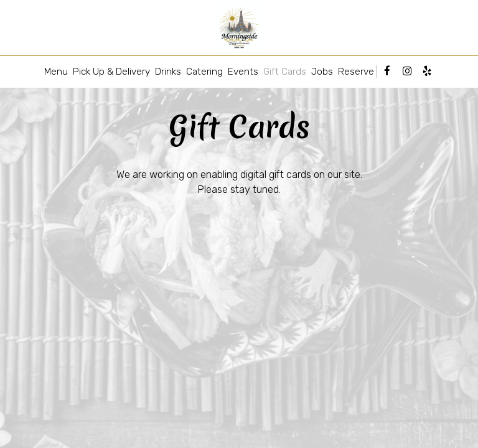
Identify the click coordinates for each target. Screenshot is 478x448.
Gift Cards (285, 72)
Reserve (356, 72)
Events (243, 72)
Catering (204, 72)
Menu (56, 72)
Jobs (322, 72)
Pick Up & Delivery (111, 72)
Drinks (168, 72)
